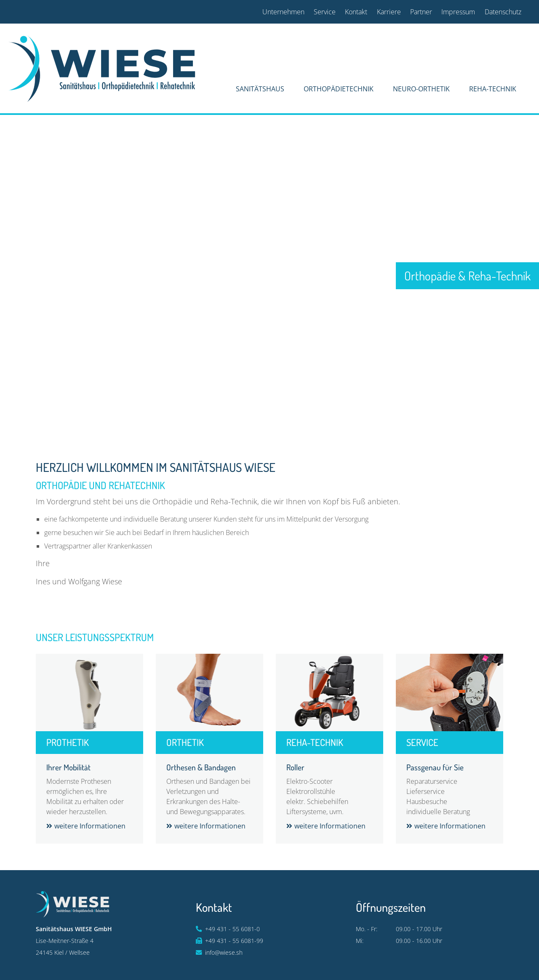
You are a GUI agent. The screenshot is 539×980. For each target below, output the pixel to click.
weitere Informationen (90, 826)
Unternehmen (283, 12)
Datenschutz (503, 12)
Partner (421, 12)
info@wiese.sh (224, 952)
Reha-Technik (493, 89)
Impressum (458, 12)
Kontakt (356, 12)
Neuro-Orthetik (421, 89)
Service (325, 12)
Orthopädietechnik (339, 89)
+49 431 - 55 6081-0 (232, 929)
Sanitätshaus (260, 89)
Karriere (389, 12)
